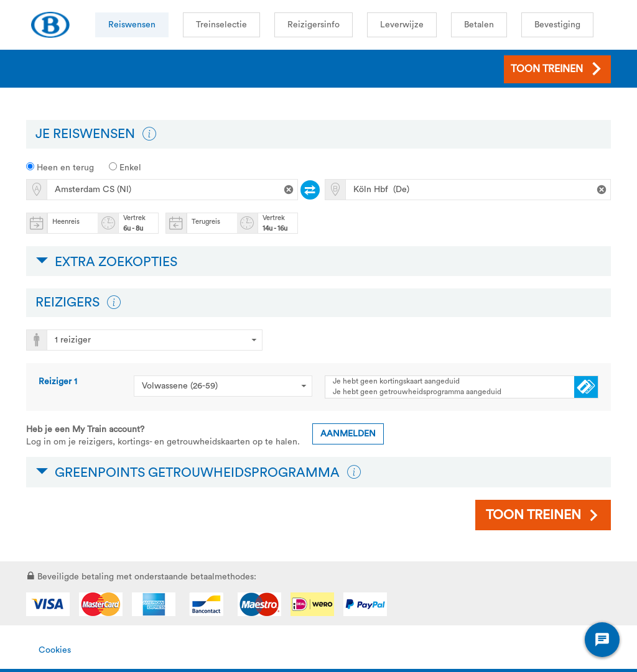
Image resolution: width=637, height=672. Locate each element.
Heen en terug (60, 167)
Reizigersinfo (314, 25)
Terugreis (206, 222)
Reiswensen (132, 25)
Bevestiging (557, 25)
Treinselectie (221, 25)
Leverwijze (402, 25)
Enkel (125, 167)
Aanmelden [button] (348, 434)
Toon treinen (533, 515)
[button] (149, 134)
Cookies (55, 650)
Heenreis (66, 222)
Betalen (479, 25)
